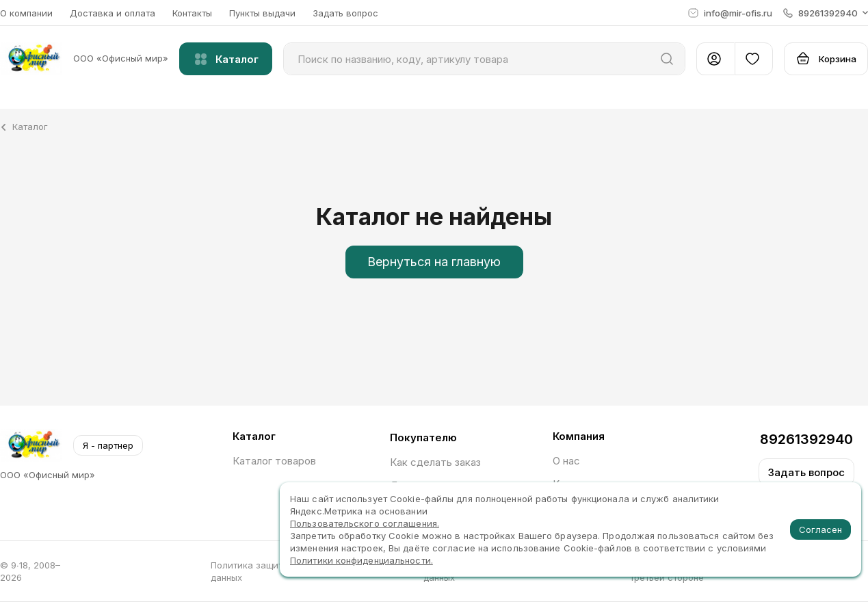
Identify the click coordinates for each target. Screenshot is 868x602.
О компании (26, 13)
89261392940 (806, 439)
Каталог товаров (274, 461)
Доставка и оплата (113, 13)
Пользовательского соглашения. (365, 523)
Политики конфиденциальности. (361, 560)
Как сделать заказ (435, 462)
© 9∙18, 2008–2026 (30, 571)
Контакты (192, 13)
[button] (826, 13)
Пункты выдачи (262, 13)
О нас (566, 461)
